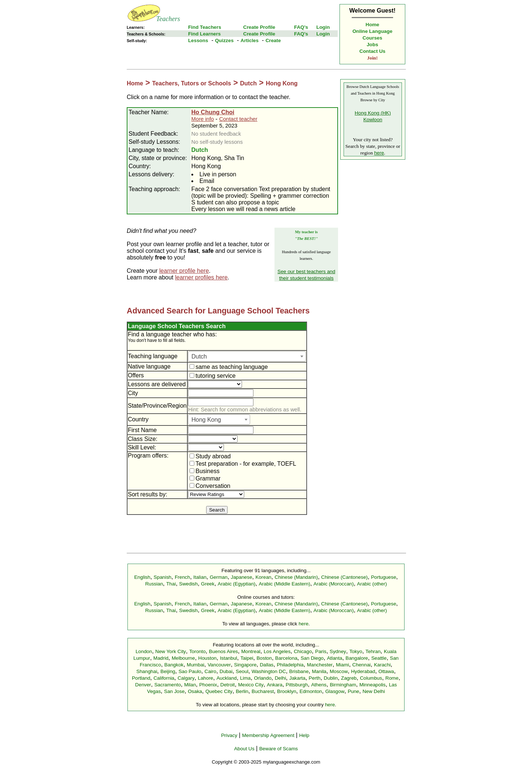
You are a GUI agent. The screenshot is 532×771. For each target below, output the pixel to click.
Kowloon (373, 120)
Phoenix (208, 685)
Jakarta (297, 678)
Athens (319, 685)
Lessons (198, 40)
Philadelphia (290, 665)
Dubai (226, 671)
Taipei (247, 658)
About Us (244, 749)
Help (304, 735)
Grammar (205, 478)
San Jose (174, 691)
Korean (263, 577)
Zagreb (349, 678)
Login (323, 27)
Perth (315, 678)
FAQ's (301, 27)
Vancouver (219, 665)
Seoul (242, 671)
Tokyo (356, 651)
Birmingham (343, 685)
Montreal (251, 651)
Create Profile (259, 27)
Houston (208, 658)
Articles (250, 40)
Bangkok (174, 665)
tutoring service (213, 376)
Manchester (320, 665)
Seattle (379, 658)
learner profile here (184, 271)
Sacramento (168, 685)
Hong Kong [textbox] (206, 420)
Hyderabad (363, 671)
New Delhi (374, 691)
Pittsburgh (297, 685)
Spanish (163, 577)
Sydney (338, 651)
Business (204, 471)
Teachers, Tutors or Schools (192, 83)
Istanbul (229, 658)
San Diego (312, 658)
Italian (200, 577)
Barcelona (286, 658)
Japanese (242, 577)
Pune (353, 691)
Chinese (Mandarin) (296, 577)
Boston (264, 658)
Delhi (280, 678)
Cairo (211, 671)
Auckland (227, 678)
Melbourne (183, 658)
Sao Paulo (190, 671)
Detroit (227, 685)
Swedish (188, 584)
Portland (141, 678)
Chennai (362, 665)
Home (373, 25)
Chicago (303, 651)
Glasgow (335, 691)
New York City (170, 651)
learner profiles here (201, 277)
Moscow (339, 671)
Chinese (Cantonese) (344, 577)
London (144, 651)
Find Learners (204, 34)
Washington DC (269, 671)
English (142, 577)
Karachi (382, 665)
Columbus (371, 678)
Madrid (161, 658)
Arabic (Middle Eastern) (284, 584)
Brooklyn (287, 691)
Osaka (195, 691)
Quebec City (219, 691)
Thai (171, 584)
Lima (245, 678)
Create (273, 40)
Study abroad (210, 456)
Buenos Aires (224, 651)
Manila (319, 671)
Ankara (274, 685)
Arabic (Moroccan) (334, 584)
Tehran (373, 651)
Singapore (245, 665)
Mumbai (196, 665)
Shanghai (147, 671)
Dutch (248, 83)
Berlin (242, 691)
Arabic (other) (372, 584)
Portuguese (383, 577)
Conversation (210, 486)
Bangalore (357, 658)
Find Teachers (204, 27)
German (219, 577)
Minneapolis (373, 685)
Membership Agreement (268, 735)
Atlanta (335, 658)
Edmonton (311, 691)
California (164, 678)
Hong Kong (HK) (373, 113)
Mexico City (251, 685)
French (182, 577)
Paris (321, 651)
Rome (392, 678)
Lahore (205, 678)
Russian (154, 584)
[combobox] (247, 356)
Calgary (186, 678)
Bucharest (263, 691)
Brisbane (299, 671)
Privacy (229, 735)
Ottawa (386, 671)
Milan (190, 685)
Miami (342, 665)
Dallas (267, 665)
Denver (143, 685)
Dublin (331, 678)
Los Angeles (277, 651)
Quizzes (224, 40)
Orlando (262, 678)
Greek (208, 584)
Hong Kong (282, 83)
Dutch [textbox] (199, 356)
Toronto (197, 651)
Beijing (168, 671)
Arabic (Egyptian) (236, 584)
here (379, 153)
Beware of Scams (279, 749)
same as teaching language (229, 367)
